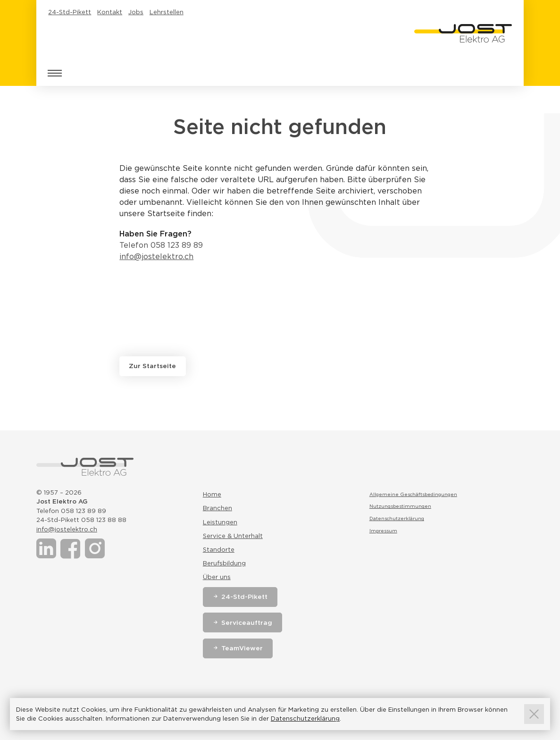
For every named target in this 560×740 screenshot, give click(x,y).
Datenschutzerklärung (397, 518)
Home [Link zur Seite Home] (212, 494)
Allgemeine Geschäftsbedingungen (413, 494)
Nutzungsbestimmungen (400, 506)
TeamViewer (242, 648)
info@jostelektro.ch (156, 256)
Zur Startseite (152, 366)
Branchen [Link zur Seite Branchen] (217, 508)
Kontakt (110, 12)
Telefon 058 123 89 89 (161, 245)
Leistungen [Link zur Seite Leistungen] (220, 522)
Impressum (383, 530)
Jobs (136, 12)
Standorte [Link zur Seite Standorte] (219, 550)
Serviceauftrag (247, 622)
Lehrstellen (167, 12)
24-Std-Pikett (70, 12)
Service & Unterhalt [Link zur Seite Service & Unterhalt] (233, 536)
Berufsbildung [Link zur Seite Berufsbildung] (224, 563)
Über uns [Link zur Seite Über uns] (217, 577)
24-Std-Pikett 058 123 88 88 (81, 520)
